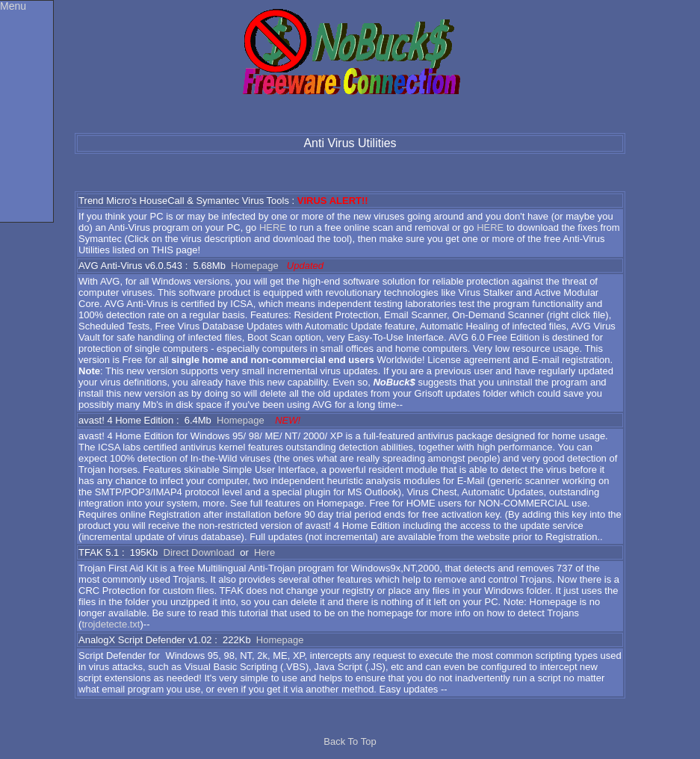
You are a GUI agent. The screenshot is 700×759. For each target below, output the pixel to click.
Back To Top (350, 741)
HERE (273, 227)
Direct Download (199, 552)
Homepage (255, 266)
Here (264, 552)
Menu (13, 6)
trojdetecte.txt (111, 624)
